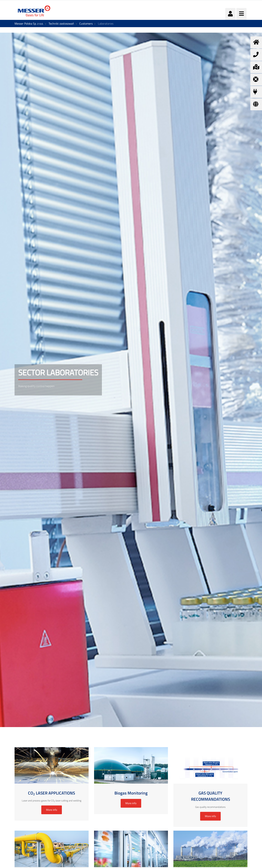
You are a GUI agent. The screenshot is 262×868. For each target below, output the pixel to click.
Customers (86, 24)
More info (52, 810)
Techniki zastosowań (61, 24)
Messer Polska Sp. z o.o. (29, 24)
